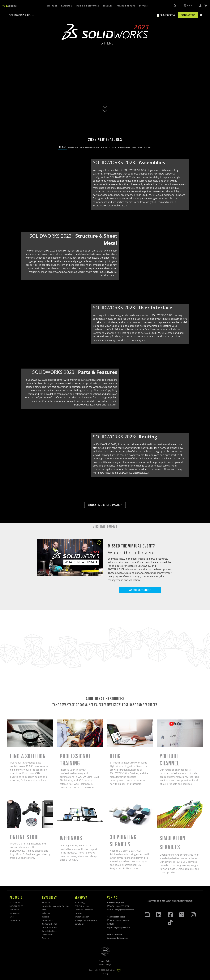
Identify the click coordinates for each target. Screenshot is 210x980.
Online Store (48, 935)
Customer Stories (50, 928)
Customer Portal (49, 924)
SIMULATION (73, 148)
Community (47, 920)
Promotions (15, 920)
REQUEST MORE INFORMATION (105, 505)
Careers (45, 917)
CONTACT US (187, 15)
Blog (44, 910)
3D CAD (63, 147)
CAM (134, 148)
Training (46, 938)
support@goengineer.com (119, 928)
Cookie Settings (105, 965)
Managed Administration (86, 920)
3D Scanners (15, 913)
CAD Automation (82, 906)
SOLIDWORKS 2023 (22, 15)
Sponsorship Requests (118, 938)
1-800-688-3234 (122, 906)
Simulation (80, 924)
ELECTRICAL (106, 148)
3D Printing (80, 903)
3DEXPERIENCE (124, 148)
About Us (46, 903)
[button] (189, 6)
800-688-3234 (165, 15)
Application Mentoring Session (55, 906)
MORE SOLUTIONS (145, 148)
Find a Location (115, 935)
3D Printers (14, 910)
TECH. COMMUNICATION (90, 148)
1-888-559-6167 (122, 920)
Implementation (82, 917)
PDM (114, 148)
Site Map (105, 974)
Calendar (46, 913)
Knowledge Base (49, 931)
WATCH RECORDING (140, 590)
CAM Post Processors (84, 910)
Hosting (78, 913)
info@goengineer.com (124, 910)
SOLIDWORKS (16, 903)
